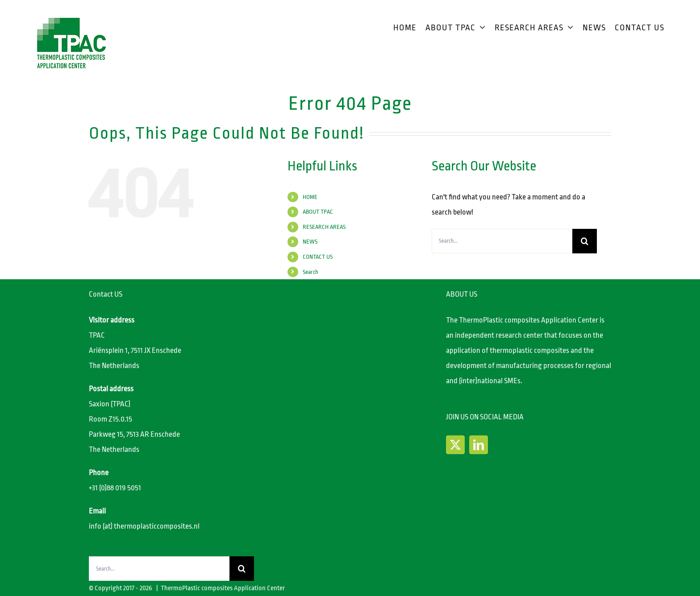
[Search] (585, 241)
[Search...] (502, 241)
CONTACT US (318, 257)
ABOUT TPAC (318, 212)
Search (310, 272)
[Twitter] (455, 445)
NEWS (310, 242)
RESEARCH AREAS (324, 227)
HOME (310, 197)
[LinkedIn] (479, 445)
